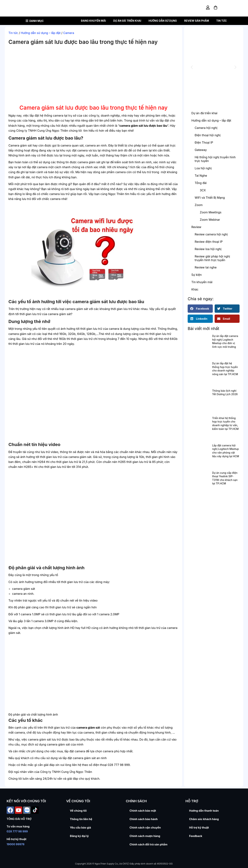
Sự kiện (196, 275)
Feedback (196, 836)
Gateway (201, 150)
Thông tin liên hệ (81, 819)
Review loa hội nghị (208, 249)
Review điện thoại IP (209, 242)
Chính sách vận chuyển (145, 828)
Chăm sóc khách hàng (204, 819)
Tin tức (221, 21)
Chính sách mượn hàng (145, 836)
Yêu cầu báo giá (80, 828)
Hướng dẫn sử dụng (163, 21)
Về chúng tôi (78, 811)
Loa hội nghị (203, 168)
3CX (203, 190)
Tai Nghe (201, 176)
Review (196, 227)
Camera (69, 33)
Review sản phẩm (197, 21)
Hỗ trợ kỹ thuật (199, 828)
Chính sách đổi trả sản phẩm (148, 844)
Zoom (199, 205)
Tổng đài (201, 183)
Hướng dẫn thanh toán (204, 811)
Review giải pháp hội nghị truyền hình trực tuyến (212, 258)
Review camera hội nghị (211, 234)
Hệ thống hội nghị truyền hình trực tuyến (215, 159)
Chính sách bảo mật (143, 811)
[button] (192, 67)
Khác (195, 289)
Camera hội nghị (206, 128)
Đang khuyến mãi (93, 21)
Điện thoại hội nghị (208, 135)
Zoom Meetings (211, 212)
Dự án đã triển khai (127, 21)
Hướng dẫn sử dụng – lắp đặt (41, 33)
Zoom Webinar (210, 220)
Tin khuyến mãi (202, 282)
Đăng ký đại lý (79, 836)
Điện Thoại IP (204, 142)
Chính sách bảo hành (144, 819)
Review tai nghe (206, 267)
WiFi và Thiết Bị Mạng (210, 198)
